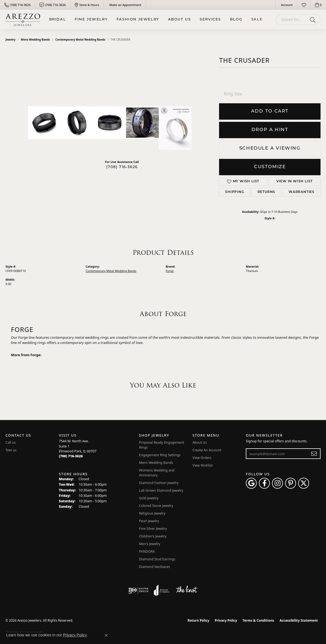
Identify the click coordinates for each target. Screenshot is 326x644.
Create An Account (207, 450)
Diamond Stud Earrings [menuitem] (157, 559)
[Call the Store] (71, 456)
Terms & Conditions (258, 620)
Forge (170, 271)
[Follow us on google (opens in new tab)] (251, 483)
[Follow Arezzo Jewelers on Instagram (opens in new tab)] (277, 483)
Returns (267, 192)
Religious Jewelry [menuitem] (152, 513)
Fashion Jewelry (138, 19)
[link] (17, 5)
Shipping (234, 192)
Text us (11, 450)
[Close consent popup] (106, 635)
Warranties (302, 192)
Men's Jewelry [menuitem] (150, 544)
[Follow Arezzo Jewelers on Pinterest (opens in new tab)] (291, 483)
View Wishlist (203, 465)
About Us (180, 19)
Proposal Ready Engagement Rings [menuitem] (162, 445)
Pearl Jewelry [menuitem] (149, 521)
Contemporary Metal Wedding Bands (80, 40)
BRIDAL (58, 19)
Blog (236, 19)
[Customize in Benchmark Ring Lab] (175, 128)
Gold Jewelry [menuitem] (149, 498)
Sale (257, 19)
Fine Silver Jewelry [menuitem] (153, 529)
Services (210, 19)
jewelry (11, 40)
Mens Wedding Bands (36, 40)
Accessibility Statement (299, 620)
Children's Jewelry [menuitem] (153, 536)
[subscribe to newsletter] (314, 454)
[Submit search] (314, 20)
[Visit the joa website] (162, 590)
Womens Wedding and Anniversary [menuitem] (157, 473)
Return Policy (199, 620)
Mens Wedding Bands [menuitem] (156, 463)
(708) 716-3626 (122, 167)
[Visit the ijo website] (138, 590)
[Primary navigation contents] (156, 19)
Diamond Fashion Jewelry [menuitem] (159, 483)
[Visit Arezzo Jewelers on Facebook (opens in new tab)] (264, 483)
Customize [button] (270, 167)
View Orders (202, 458)
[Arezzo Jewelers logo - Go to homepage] (23, 19)
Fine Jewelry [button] (91, 19)
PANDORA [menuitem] (147, 551)
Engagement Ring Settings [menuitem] (160, 455)
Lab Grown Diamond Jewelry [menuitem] (161, 490)
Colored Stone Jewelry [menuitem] (156, 506)
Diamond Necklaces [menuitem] (155, 567)
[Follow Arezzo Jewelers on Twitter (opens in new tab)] (304, 483)
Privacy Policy (226, 620)
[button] (286, 5)
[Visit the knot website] (187, 590)
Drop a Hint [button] (270, 130)
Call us (11, 442)
